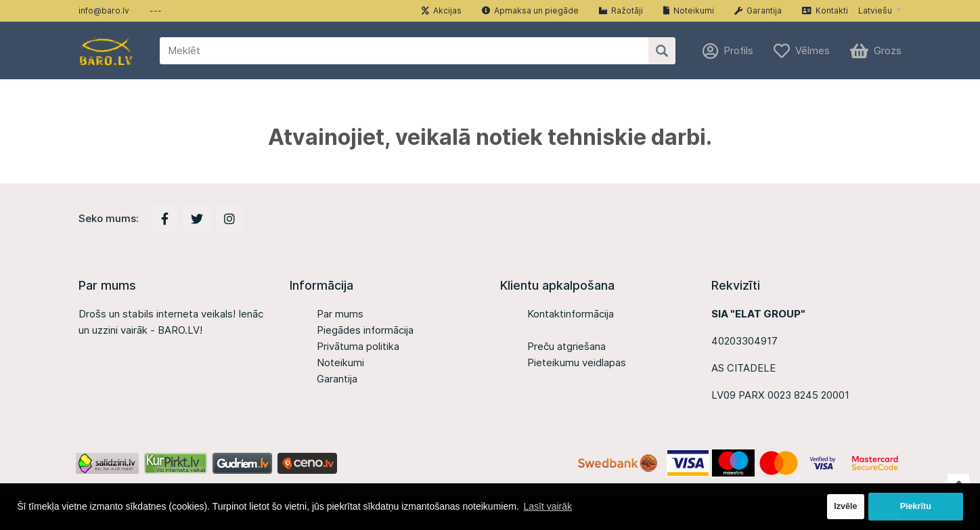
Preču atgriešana (566, 346)
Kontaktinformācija (571, 314)
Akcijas (442, 10)
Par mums (340, 314)
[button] (880, 11)
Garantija (758, 10)
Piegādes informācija (365, 330)
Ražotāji (621, 10)
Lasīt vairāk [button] (548, 506)
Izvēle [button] (845, 506)
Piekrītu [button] (916, 506)
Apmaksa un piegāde (530, 10)
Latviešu (875, 10)
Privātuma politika (358, 346)
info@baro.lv (104, 10)
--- (156, 10)
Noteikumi (689, 10)
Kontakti (825, 10)
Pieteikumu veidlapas (577, 362)
